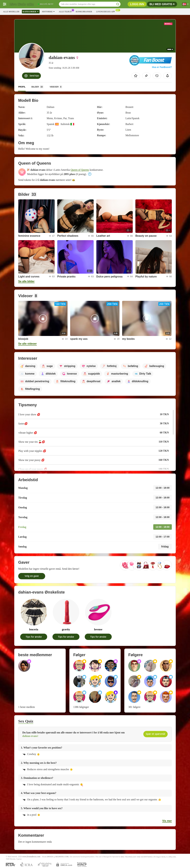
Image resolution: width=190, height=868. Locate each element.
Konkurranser (84, 12)
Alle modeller (11, 12)
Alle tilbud (66, 11)
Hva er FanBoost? (162, 67)
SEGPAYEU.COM (62, 857)
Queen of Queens (80, 170)
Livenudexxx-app (106, 11)
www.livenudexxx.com (31, 857)
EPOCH (50, 857)
